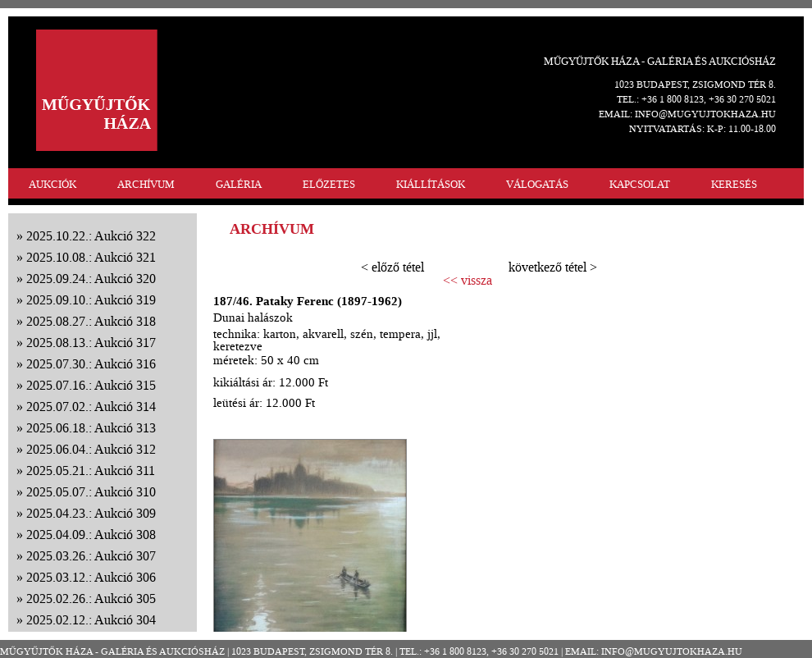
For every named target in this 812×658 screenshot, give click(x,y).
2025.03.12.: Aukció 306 (91, 577)
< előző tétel (392, 267)
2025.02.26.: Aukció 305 (91, 599)
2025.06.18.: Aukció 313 (91, 428)
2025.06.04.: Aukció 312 (91, 449)
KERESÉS (734, 184)
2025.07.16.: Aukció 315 (91, 385)
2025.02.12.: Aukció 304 (91, 620)
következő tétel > (553, 267)
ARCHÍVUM (146, 184)
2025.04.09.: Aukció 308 (91, 535)
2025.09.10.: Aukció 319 (91, 300)
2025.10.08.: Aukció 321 (91, 257)
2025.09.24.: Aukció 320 (91, 279)
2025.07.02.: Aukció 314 (91, 407)
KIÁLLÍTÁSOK (431, 184)
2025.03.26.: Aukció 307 (91, 556)
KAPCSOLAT (640, 184)
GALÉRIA (239, 184)
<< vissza (468, 281)
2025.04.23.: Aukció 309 (91, 513)
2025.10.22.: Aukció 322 (91, 236)
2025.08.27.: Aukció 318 (91, 321)
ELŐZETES (329, 184)
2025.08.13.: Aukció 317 (91, 343)
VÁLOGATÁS (537, 184)
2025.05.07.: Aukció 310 (91, 492)
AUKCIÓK (52, 184)
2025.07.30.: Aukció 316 (91, 364)
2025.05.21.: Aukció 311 (91, 471)
